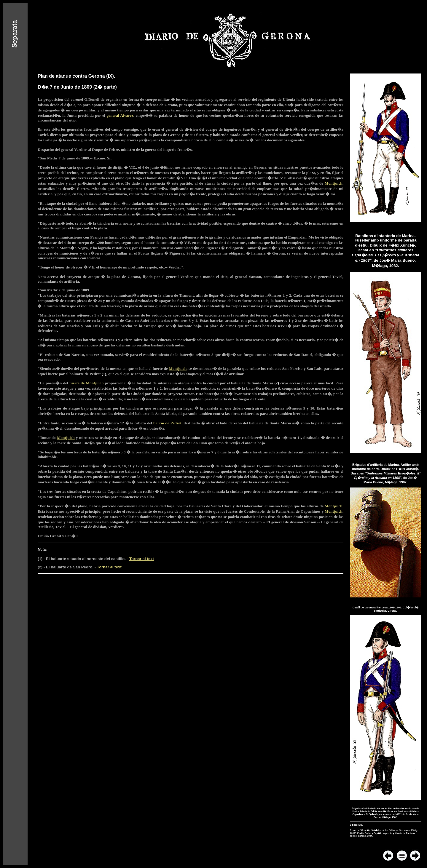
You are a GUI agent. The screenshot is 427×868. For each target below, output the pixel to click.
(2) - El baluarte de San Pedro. (66, 567)
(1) (104, 374)
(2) (277, 383)
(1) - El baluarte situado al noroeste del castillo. (82, 559)
